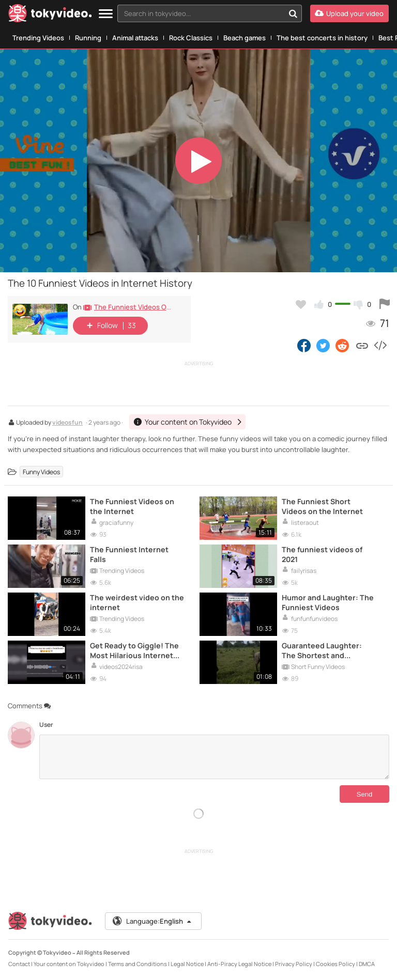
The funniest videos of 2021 (322, 554)
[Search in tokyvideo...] (293, 13)
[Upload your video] (349, 13)
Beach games (245, 38)
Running (88, 38)
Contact (19, 964)
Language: (152, 921)
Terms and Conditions (138, 964)
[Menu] (106, 14)
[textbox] (201, 13)
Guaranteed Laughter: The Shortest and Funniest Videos (322, 650)
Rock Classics (191, 38)
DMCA (367, 964)
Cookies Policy (335, 964)
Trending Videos (38, 38)
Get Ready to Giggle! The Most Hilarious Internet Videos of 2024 (134, 650)
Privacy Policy (294, 964)
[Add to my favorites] (301, 304)
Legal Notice (187, 964)
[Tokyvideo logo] (50, 15)
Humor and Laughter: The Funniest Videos (328, 602)
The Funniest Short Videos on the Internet (322, 506)
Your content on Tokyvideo (69, 964)
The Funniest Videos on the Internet (132, 506)
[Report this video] (385, 304)
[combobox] (210, 13)
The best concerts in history (322, 38)
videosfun (67, 423)
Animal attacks (135, 38)
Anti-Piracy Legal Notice (239, 964)
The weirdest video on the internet (137, 602)
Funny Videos (41, 472)
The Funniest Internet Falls (129, 554)
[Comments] (214, 757)
